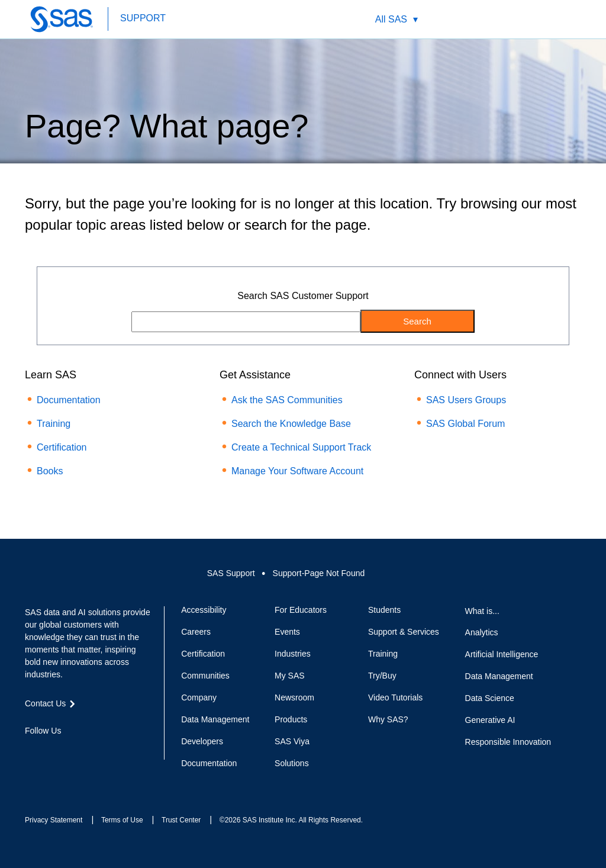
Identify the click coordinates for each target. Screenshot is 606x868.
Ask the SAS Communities (287, 400)
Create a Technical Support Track (301, 447)
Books (50, 471)
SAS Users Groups (466, 400)
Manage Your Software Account (297, 471)
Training (54, 424)
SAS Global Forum (465, 424)
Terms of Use (122, 820)
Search (471, 19)
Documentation (69, 400)
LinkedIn (73, 752)
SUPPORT (143, 18)
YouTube (95, 752)
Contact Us (527, 19)
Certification (62, 447)
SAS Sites (555, 19)
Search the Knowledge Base (291, 424)
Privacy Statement (54, 820)
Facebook (31, 752)
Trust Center (181, 820)
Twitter (52, 752)
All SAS (391, 19)
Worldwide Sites (499, 19)
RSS (116, 752)
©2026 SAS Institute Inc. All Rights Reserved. (291, 820)
